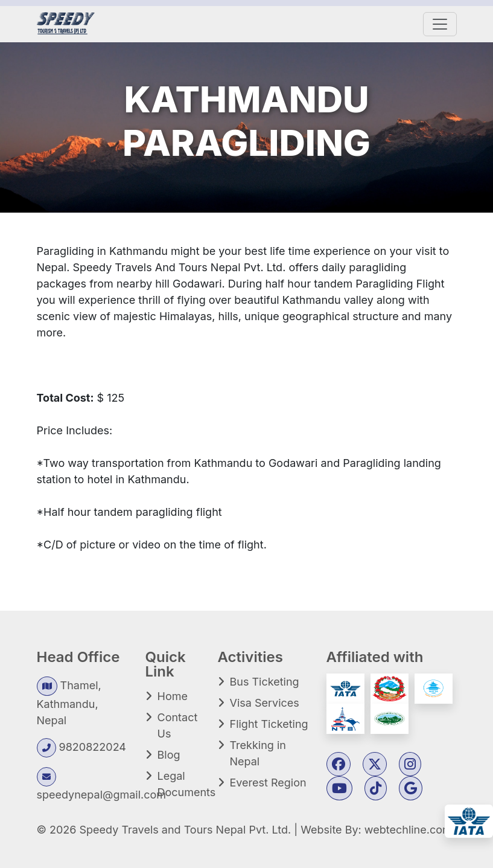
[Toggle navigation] (440, 24)
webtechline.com (408, 830)
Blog (169, 755)
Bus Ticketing (265, 682)
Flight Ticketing (269, 724)
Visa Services (265, 703)
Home (173, 696)
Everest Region (268, 783)
